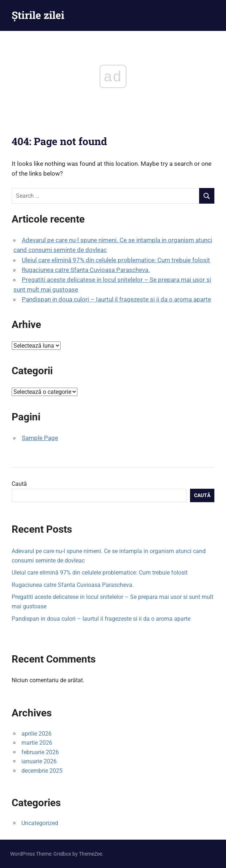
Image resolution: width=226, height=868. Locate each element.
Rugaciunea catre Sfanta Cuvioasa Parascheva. (86, 270)
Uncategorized (40, 823)
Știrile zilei (38, 15)
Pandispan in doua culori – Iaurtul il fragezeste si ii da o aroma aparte (116, 299)
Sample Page (40, 438)
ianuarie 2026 (39, 761)
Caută (19, 484)
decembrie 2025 (42, 771)
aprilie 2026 (37, 734)
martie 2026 (37, 743)
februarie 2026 (40, 752)
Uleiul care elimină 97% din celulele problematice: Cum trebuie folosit (116, 260)
